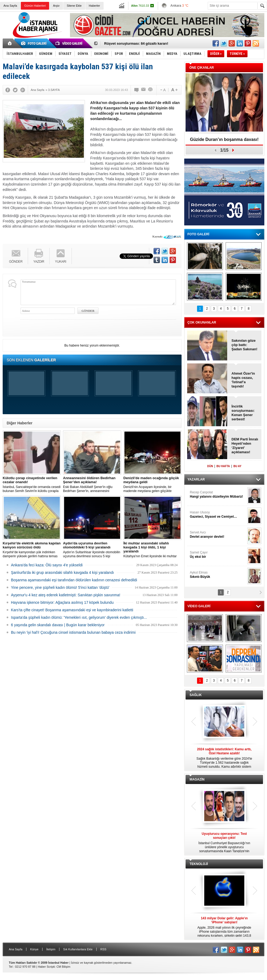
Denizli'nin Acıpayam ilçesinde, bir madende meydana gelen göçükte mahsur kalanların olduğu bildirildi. (152, 485)
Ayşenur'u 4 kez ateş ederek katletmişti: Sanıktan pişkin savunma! (66, 595)
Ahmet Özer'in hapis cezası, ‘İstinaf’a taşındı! (243, 380)
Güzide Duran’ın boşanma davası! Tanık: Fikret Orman (224, 141)
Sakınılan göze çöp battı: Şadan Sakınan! (244, 345)
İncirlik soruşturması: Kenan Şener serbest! (243, 413)
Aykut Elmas (218, 575)
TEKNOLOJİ (199, 864)
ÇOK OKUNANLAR (202, 322)
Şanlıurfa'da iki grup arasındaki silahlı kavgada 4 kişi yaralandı (62, 572)
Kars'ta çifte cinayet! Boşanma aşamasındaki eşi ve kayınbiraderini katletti (72, 610)
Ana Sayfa (10, 6)
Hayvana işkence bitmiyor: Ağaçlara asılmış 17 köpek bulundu (62, 602)
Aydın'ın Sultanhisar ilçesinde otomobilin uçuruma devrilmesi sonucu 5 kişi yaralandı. (92, 550)
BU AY (237, 466)
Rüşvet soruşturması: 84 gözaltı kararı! (136, 43)
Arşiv (56, 6)
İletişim (51, 949)
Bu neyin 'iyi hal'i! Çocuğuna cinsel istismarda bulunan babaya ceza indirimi (73, 632)
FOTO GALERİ (198, 234)
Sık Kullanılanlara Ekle (78, 949)
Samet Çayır (218, 555)
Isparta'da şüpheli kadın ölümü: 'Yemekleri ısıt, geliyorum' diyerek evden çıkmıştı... (79, 617)
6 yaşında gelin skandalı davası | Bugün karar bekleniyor (58, 625)
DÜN (210, 466)
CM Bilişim (63, 967)
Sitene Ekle (74, 6)
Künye (34, 949)
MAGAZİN (197, 779)
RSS (103, 949)
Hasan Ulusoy (218, 515)
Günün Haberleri (35, 6)
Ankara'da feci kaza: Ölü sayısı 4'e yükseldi (47, 565)
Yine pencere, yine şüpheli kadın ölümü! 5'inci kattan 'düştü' (60, 587)
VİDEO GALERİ (199, 606)
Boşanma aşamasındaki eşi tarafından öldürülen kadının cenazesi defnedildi (74, 580)
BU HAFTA (223, 466)
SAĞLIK (196, 695)
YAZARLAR (196, 479)
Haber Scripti (46, 967)
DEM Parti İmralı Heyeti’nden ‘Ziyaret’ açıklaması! (245, 446)
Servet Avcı (218, 535)
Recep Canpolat (218, 495)
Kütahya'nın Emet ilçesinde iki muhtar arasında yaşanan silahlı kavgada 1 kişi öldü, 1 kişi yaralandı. (152, 550)
